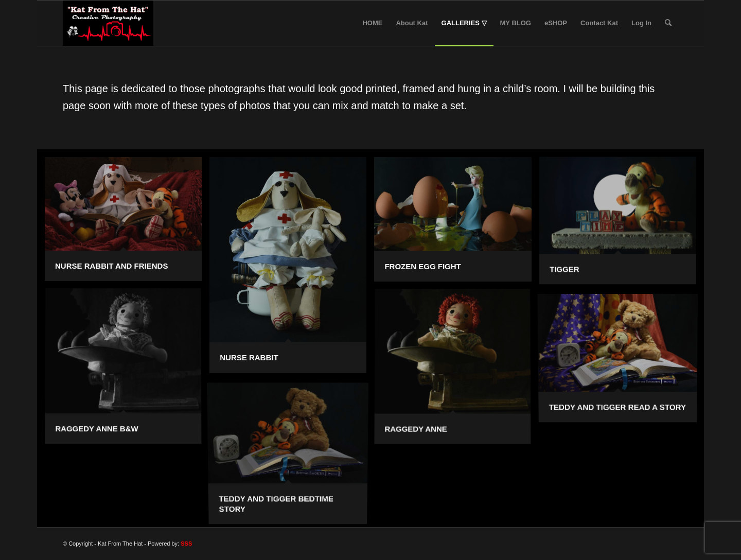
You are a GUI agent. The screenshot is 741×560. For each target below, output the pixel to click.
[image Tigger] (622, 225)
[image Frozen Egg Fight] (456, 223)
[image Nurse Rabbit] (292, 269)
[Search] (668, 23)
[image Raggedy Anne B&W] (127, 371)
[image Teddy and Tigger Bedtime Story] (292, 454)
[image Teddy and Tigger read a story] (622, 360)
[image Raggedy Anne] (456, 371)
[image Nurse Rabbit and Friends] (127, 223)
